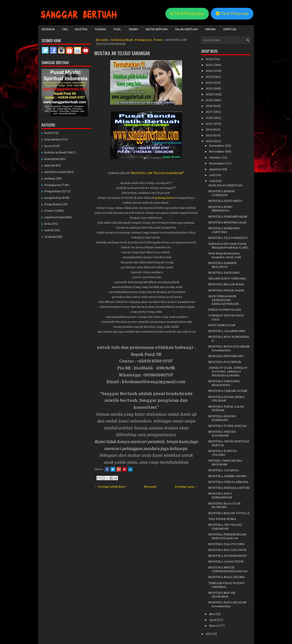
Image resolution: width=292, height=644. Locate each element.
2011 (209, 634)
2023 (210, 77)
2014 (209, 130)
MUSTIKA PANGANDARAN (228, 217)
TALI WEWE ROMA (222, 519)
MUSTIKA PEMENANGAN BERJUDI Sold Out (227, 536)
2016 (210, 118)
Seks (48, 224)
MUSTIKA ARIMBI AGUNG (227, 476)
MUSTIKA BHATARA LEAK (227, 222)
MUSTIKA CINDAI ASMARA (228, 482)
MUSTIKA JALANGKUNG (227, 331)
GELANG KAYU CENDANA (227, 278)
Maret (214, 626)
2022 (210, 83)
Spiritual (230, 29)
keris (48, 146)
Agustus (215, 169)
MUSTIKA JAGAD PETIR (226, 562)
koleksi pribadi (122, 40)
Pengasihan (53, 191)
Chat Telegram (232, 14)
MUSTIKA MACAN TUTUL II (229, 513)
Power (158, 40)
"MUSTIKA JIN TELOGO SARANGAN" (157, 173)
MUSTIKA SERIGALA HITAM (229, 488)
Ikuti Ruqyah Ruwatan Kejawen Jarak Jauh (225, 255)
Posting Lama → (186, 487)
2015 (210, 124)
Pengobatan (53, 204)
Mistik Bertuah (157, 29)
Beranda (48, 29)
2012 (210, 141)
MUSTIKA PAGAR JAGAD (226, 290)
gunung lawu (164, 198)
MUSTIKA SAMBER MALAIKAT (222, 265)
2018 (210, 106)
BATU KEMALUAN (222, 325)
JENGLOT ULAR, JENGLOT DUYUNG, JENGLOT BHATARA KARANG (228, 372)
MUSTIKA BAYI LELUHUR (227, 550)
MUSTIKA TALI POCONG (226, 544)
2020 (210, 94)
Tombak (50, 237)
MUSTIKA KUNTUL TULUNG (223, 453)
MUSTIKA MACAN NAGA (226, 284)
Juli (212, 175)
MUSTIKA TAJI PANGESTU (228, 238)
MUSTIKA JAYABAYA (224, 470)
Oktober (215, 158)
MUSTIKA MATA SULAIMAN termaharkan (229, 348)
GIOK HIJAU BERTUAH (225, 185)
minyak (50, 165)
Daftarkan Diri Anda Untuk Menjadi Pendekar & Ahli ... (229, 246)
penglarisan (53, 198)
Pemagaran (143, 40)
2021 (210, 88)
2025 (210, 65)
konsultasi (52, 159)
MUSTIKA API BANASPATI (227, 556)
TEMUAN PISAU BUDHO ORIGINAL (226, 585)
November (217, 152)
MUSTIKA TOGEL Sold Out (227, 426)
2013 (210, 135)
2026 (210, 59)
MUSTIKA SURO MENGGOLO (220, 209)
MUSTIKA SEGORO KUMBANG (222, 418)
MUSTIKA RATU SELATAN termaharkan (227, 604)
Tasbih (133, 29)
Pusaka (100, 29)
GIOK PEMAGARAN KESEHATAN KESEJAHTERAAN (224, 300)
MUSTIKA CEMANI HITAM (228, 391)
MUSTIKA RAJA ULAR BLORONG (224, 505)
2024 (210, 71)
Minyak (211, 29)
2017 (210, 112)
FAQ (65, 29)
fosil (47, 133)
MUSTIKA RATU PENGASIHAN (220, 496)
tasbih (49, 230)
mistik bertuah (55, 172)
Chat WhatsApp (187, 14)
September (218, 163)
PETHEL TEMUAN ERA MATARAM (225, 463)
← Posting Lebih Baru (110, 487)
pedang (50, 178)
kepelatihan (53, 139)
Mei (212, 614)
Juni (213, 181)
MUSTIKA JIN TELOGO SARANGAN (122, 53)
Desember (217, 146)
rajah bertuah (54, 217)
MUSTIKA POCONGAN (225, 362)
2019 (210, 100)
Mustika (81, 29)
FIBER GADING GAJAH (225, 310)
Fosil (117, 29)
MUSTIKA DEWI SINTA (225, 201)
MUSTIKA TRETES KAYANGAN (222, 434)
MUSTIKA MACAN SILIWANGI (222, 595)
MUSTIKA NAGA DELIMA (227, 577)
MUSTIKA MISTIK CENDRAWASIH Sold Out (228, 569)
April (213, 620)
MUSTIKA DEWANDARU (226, 356)
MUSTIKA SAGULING (224, 273)
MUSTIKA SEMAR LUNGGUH (221, 193)
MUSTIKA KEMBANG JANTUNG (224, 230)
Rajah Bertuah (187, 29)
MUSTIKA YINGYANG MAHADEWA (224, 383)
